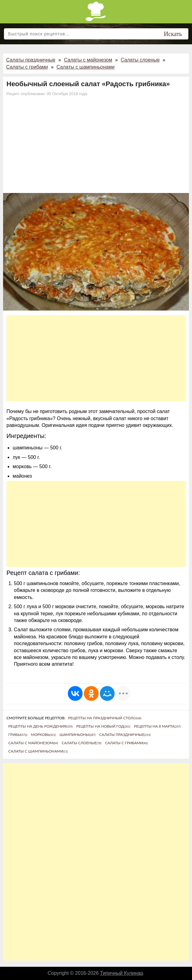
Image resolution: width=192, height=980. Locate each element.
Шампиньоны (78, 735)
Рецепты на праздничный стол (105, 718)
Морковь (44, 735)
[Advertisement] (96, 147)
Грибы (18, 735)
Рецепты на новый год (103, 726)
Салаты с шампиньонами (85, 67)
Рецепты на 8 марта (157, 726)
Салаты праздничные (31, 60)
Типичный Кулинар (122, 973)
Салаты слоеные (140, 60)
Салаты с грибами (27, 67)
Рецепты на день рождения (41, 726)
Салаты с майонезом (88, 60)
